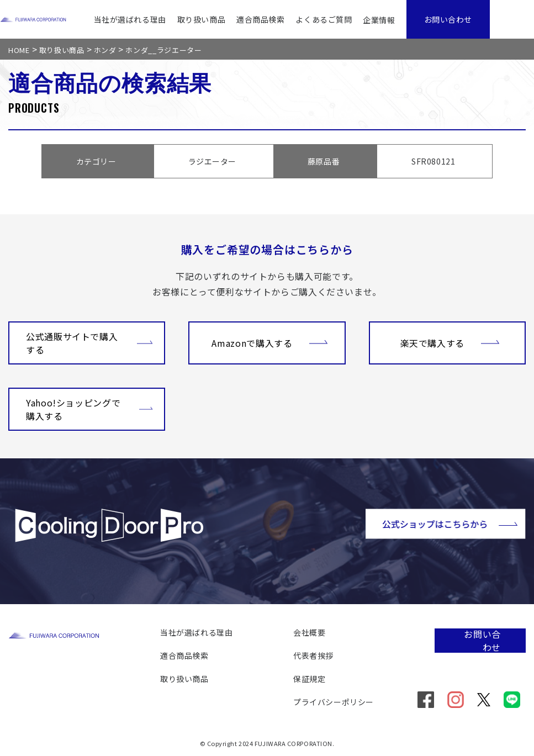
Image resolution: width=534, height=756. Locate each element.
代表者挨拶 (313, 655)
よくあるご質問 (324, 19)
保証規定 (309, 679)
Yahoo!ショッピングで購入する (89, 409)
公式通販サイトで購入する (89, 343)
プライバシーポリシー (334, 702)
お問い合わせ (448, 19)
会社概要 (309, 632)
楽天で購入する (450, 342)
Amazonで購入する (269, 342)
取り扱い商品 (201, 19)
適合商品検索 (260, 19)
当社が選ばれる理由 (130, 19)
